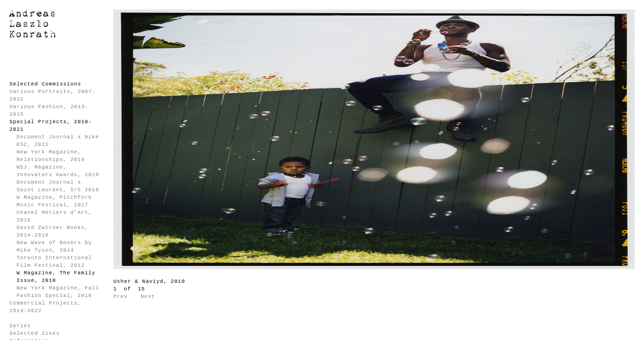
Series (20, 326)
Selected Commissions (45, 84)
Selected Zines (34, 333)
